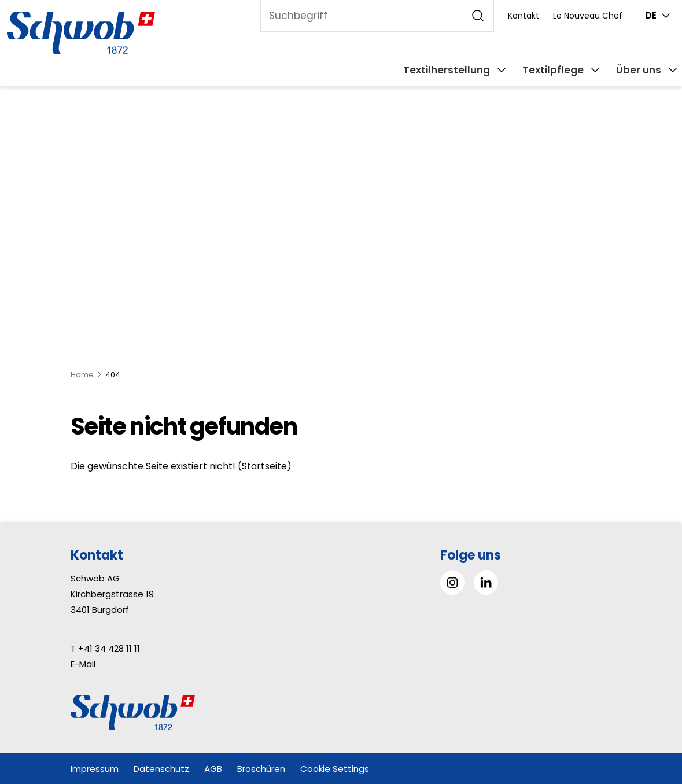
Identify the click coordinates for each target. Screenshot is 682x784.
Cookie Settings (335, 769)
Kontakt (524, 16)
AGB (213, 769)
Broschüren (261, 769)
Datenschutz (161, 769)
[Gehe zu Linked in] (486, 583)
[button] (647, 711)
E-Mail (83, 664)
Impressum (95, 769)
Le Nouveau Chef (588, 16)
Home (82, 375)
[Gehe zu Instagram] (452, 583)
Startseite (264, 466)
